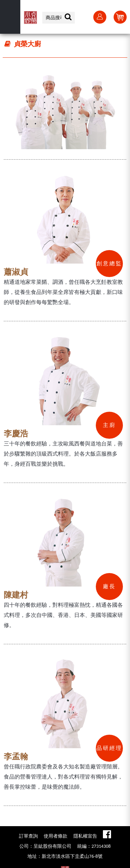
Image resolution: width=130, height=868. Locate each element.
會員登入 (100, 17)
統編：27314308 (94, 846)
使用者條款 (56, 836)
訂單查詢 (28, 836)
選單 (10, 17)
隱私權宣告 (85, 836)
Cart (120, 17)
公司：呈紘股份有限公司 (45, 846)
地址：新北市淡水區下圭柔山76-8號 (65, 856)
